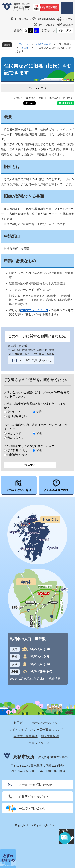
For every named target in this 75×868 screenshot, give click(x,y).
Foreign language (46, 19)
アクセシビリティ (38, 743)
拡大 (69, 31)
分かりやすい (16, 433)
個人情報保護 (50, 736)
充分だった (14, 412)
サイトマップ (18, 729)
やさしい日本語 (47, 25)
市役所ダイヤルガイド (34, 797)
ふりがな (68, 19)
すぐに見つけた (17, 450)
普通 (39, 412)
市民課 (25, 48)
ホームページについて (47, 723)
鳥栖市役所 (24, 757)
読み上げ (68, 25)
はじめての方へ (22, 19)
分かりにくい (16, 437)
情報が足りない (17, 416)
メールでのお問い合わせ (35, 360)
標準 (60, 31)
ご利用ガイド (20, 723)
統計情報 (55, 679)
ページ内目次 (38, 88)
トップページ (21, 44)
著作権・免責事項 (26, 736)
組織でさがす (44, 44)
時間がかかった (17, 455)
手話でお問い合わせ (32, 808)
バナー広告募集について (47, 729)
